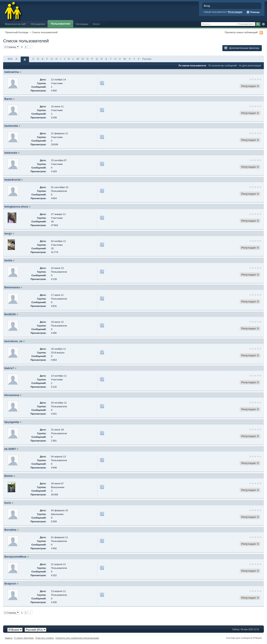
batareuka (11, 153)
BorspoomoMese (15, 557)
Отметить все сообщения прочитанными (77, 638)
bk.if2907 (10, 449)
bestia (8, 260)
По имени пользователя (192, 66)
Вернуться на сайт (16, 24)
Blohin (9, 476)
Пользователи (60, 24)
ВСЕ (10, 59)
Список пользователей (45, 32)
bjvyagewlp (12, 422)
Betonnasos (12, 287)
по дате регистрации (250, 66)
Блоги (96, 24)
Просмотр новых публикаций (241, 32)
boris (8, 503)
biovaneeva (12, 395)
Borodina (10, 530)
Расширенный (263, 24)
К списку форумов (24, 638)
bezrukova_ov (13, 341)
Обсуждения (38, 24)
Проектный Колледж (17, 32)
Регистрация (235, 12)
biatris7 (9, 368)
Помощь (253, 12)
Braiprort (10, 584)
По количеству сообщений (222, 66)
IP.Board (257, 638)
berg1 (8, 233)
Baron (8, 99)
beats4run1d (12, 180)
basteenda (11, 126)
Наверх (9, 638)
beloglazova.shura (16, 207)
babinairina (12, 72)
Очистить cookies (45, 638)
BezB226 (10, 314)
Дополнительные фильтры (242, 48)
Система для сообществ (239, 638)
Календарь (82, 24)
